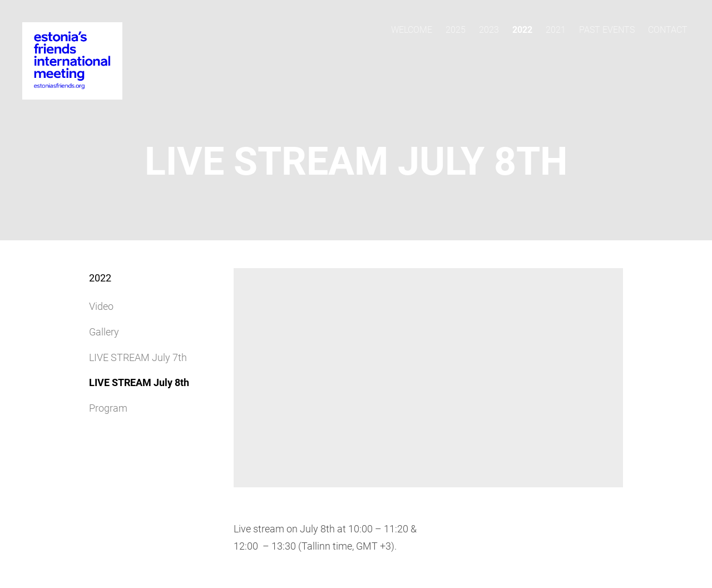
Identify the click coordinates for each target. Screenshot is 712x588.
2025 (456, 30)
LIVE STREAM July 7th (138, 357)
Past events (607, 30)
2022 (522, 30)
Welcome (412, 30)
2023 (489, 30)
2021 (556, 30)
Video (101, 306)
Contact (668, 30)
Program (108, 408)
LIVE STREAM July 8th (139, 382)
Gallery (104, 332)
